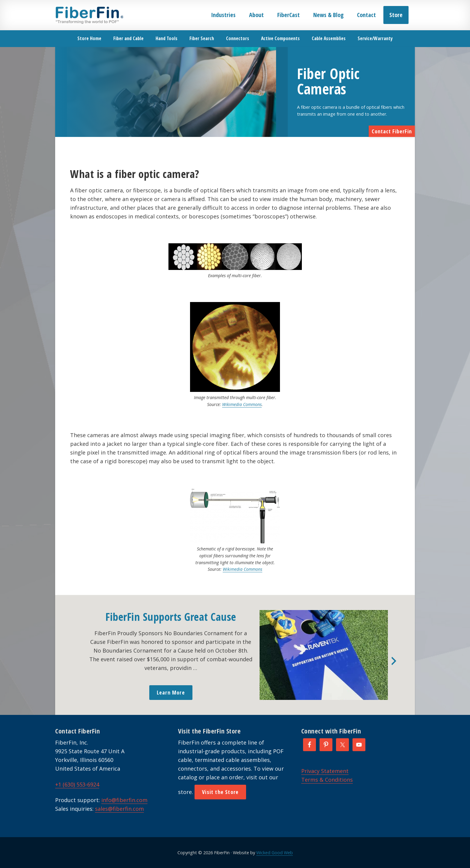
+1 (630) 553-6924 (77, 784)
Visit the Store (220, 792)
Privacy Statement (325, 771)
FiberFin (89, 15)
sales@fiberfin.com (119, 809)
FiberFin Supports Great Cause (171, 617)
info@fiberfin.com (124, 800)
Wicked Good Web (275, 853)
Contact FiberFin (392, 131)
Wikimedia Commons (242, 404)
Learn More (171, 692)
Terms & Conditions (327, 780)
